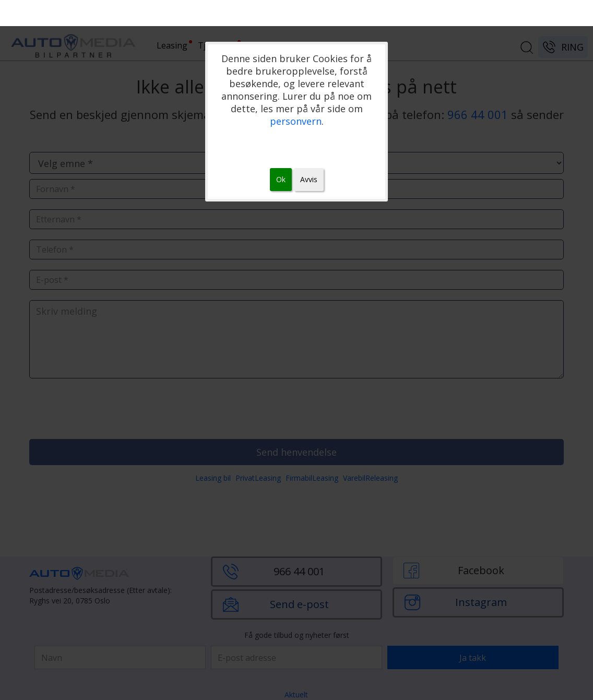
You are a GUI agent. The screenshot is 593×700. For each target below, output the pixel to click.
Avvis (309, 179)
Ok (281, 179)
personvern (296, 121)
